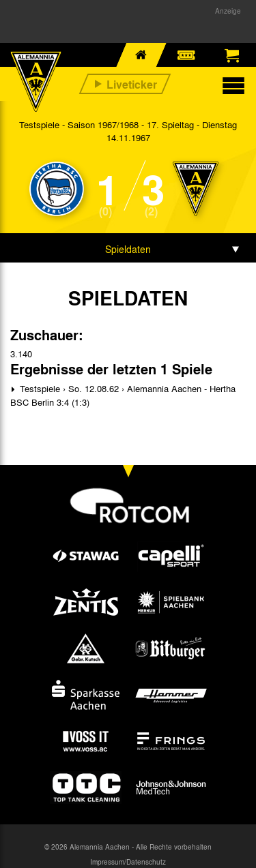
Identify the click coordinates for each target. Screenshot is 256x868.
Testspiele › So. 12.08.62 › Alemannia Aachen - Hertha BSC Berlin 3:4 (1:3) (123, 395)
